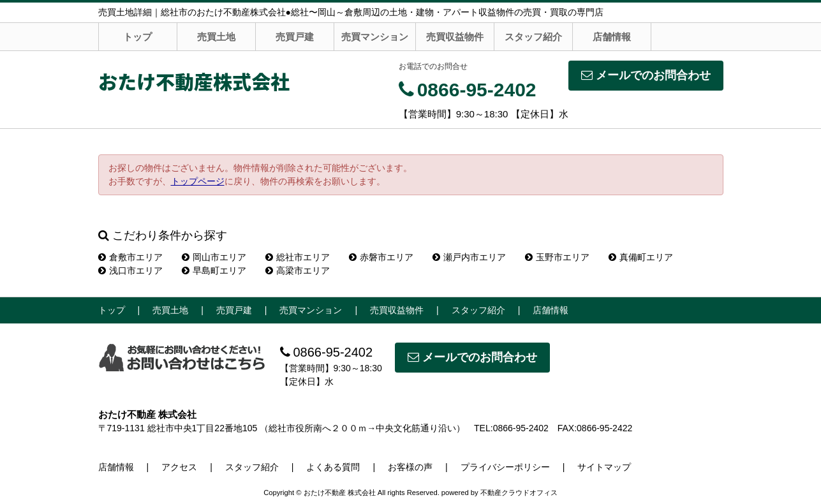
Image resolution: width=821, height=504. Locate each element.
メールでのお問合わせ (646, 75)
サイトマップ (604, 467)
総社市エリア (298, 257)
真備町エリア (641, 257)
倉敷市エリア (130, 257)
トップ (137, 37)
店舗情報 (612, 37)
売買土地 (216, 37)
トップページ (198, 181)
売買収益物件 (455, 37)
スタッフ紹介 (533, 37)
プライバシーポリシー (505, 467)
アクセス (179, 467)
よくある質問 (333, 467)
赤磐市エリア (381, 257)
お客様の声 (410, 467)
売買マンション (375, 37)
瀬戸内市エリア (469, 257)
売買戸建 (295, 37)
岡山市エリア (214, 257)
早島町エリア (214, 271)
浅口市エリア (130, 271)
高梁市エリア (298, 271)
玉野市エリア (557, 257)
